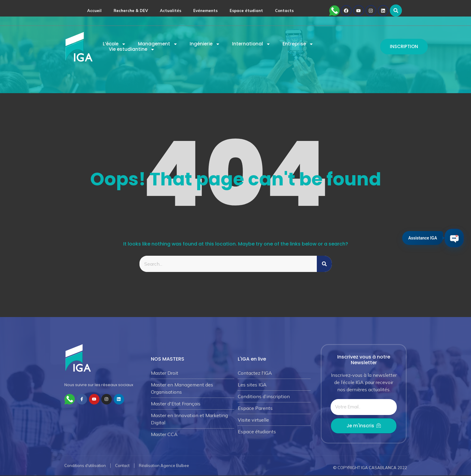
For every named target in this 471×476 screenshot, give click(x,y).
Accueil (94, 11)
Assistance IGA (418, 237)
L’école (114, 44)
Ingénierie (205, 44)
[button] (396, 11)
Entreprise (298, 44)
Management (158, 44)
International (251, 44)
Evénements (205, 11)
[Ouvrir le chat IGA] (452, 238)
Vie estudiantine (132, 49)
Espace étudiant (246, 11)
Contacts (284, 11)
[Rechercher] (324, 264)
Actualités (171, 11)
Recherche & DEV (131, 11)
